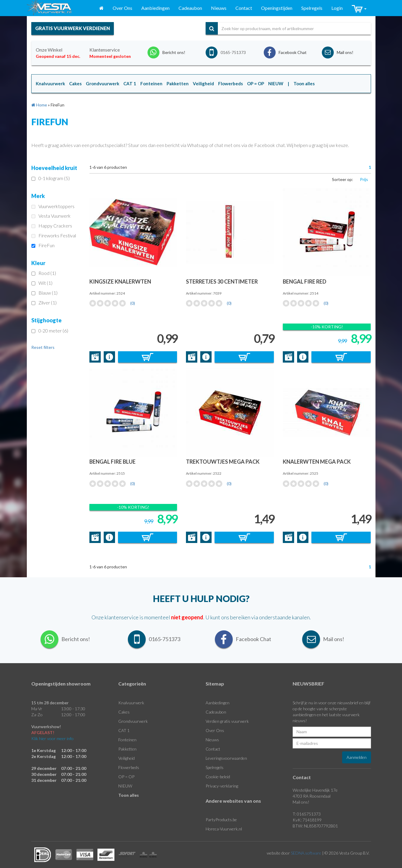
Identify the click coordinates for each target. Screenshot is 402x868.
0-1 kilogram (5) (51, 178)
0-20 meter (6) (50, 331)
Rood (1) (44, 273)
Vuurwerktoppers (53, 206)
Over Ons (122, 8)
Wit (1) (42, 283)
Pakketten (127, 749)
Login (337, 8)
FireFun (43, 245)
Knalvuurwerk (131, 703)
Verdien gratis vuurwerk (227, 721)
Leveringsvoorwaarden (226, 758)
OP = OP (126, 777)
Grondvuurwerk (133, 721)
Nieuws (219, 8)
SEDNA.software (306, 853)
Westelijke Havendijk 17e (315, 790)
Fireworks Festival (54, 235)
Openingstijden (277, 8)
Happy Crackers (52, 226)
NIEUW (125, 786)
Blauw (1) (44, 293)
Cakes (124, 712)
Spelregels (312, 8)
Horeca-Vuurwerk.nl (224, 829)
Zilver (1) (44, 303)
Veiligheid (127, 758)
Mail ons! (301, 802)
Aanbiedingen (155, 8)
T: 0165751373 (307, 814)
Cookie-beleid (218, 777)
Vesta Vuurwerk (51, 216)
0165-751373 (233, 52)
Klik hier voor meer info (52, 738)
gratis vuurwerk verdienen (73, 28)
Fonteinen (127, 740)
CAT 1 (124, 730)
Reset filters (43, 347)
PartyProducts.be (221, 820)
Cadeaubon (190, 8)
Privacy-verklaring (222, 786)
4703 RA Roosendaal (312, 796)
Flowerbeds (129, 767)
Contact (244, 8)
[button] (359, 8)
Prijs (364, 179)
